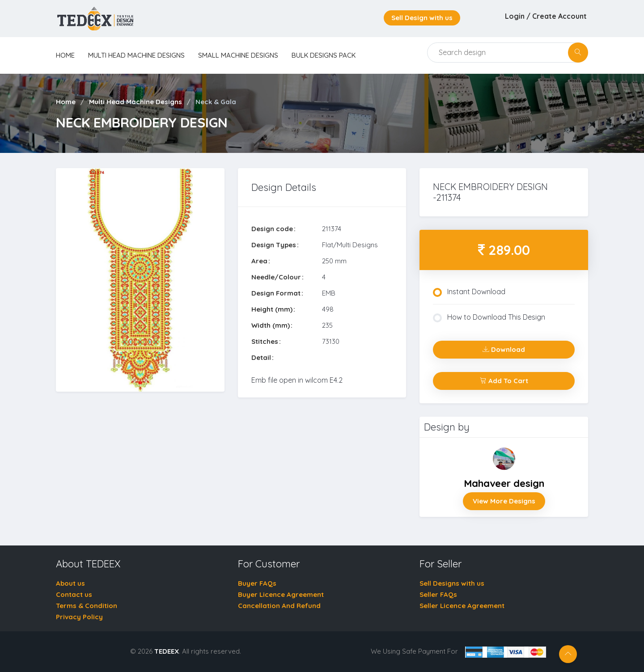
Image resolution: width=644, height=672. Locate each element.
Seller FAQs (438, 594)
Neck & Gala (216, 102)
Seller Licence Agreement (462, 606)
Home (66, 102)
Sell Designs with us (452, 583)
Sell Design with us (422, 18)
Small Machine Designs (238, 55)
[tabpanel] (140, 280)
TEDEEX (167, 651)
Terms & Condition (87, 606)
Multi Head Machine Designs (136, 55)
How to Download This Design (489, 317)
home (65, 55)
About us (70, 583)
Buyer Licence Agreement (281, 594)
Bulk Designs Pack (324, 55)
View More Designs (504, 501)
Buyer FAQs (257, 583)
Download (504, 349)
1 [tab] (140, 383)
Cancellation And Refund (279, 606)
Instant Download (469, 292)
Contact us (74, 594)
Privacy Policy (79, 617)
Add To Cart (504, 381)
